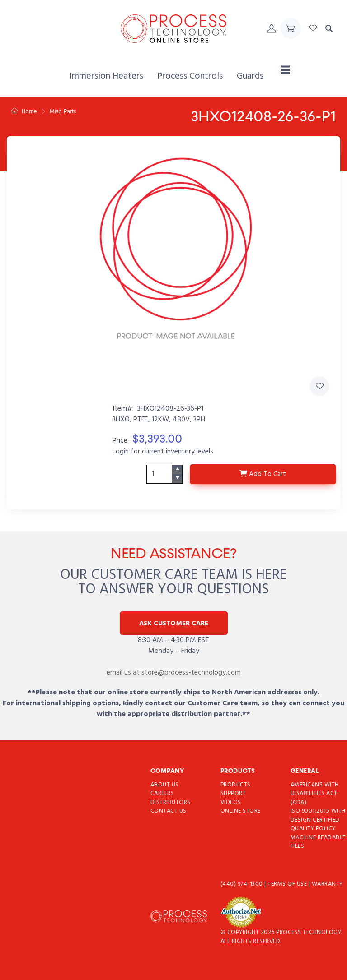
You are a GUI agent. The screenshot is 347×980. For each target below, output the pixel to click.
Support (233, 793)
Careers (162, 793)
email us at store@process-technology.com (174, 673)
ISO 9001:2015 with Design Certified (318, 816)
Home (24, 112)
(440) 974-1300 (243, 884)
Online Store (241, 811)
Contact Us (169, 811)
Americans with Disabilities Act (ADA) (315, 794)
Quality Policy (313, 829)
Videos (231, 802)
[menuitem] (106, 76)
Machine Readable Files (318, 842)
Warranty (327, 884)
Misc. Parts (63, 112)
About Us (165, 785)
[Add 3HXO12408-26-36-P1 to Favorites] (319, 386)
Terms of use (288, 884)
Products (236, 785)
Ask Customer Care (174, 624)
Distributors (171, 802)
